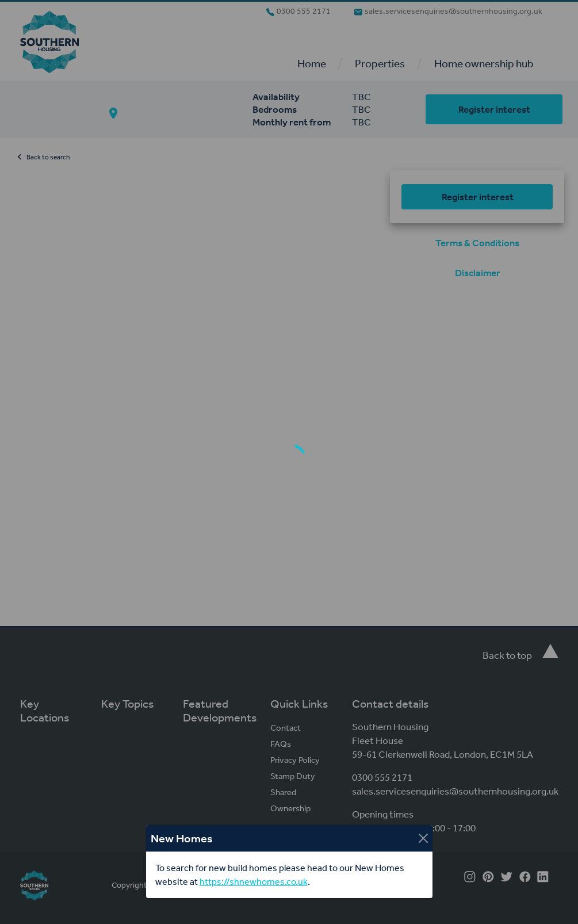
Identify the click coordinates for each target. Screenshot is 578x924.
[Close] (423, 838)
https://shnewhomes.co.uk (254, 882)
